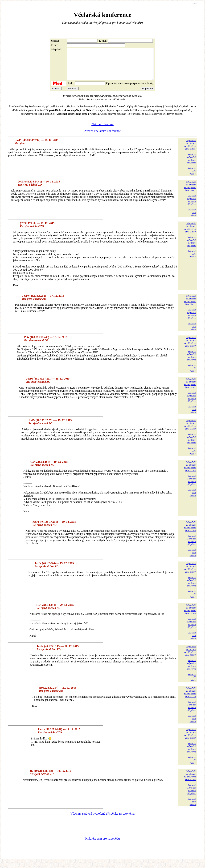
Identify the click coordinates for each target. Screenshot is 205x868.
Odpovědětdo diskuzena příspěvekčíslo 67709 (190, 657)
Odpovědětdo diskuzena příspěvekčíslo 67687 (190, 192)
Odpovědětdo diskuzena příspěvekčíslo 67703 (190, 740)
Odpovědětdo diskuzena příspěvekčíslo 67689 (190, 234)
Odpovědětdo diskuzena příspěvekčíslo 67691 (190, 306)
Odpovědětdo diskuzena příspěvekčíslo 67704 (190, 782)
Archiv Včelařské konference (103, 137)
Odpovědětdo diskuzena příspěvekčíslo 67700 (190, 348)
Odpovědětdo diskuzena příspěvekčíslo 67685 (190, 151)
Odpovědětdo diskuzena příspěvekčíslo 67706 (190, 532)
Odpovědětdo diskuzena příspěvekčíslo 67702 (190, 431)
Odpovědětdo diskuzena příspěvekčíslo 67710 (190, 698)
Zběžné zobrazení (102, 130)
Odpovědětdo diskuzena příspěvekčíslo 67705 (190, 472)
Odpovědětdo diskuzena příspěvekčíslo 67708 (190, 615)
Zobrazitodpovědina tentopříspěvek (191, 165)
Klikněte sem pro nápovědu (102, 845)
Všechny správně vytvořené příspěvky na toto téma (103, 820)
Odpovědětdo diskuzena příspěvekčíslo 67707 (190, 574)
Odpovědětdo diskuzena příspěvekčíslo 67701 (190, 389)
